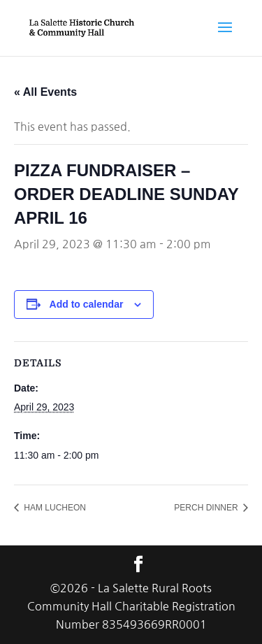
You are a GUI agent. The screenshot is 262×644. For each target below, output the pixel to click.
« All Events (45, 92)
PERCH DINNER (207, 508)
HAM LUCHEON (54, 508)
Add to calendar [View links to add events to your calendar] (87, 304)
